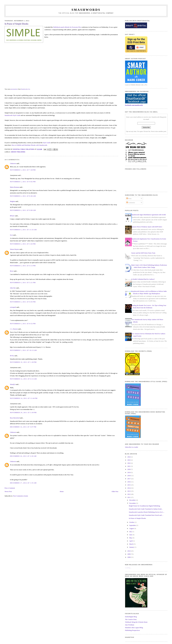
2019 (129, 472)
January (132, 547)
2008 (129, 557)
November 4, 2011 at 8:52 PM (23, 324)
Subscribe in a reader (132, 447)
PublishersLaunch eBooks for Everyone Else (67, 27)
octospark (13, 307)
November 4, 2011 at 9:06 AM (23, 210)
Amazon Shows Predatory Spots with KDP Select (147, 227)
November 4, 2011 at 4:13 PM (23, 266)
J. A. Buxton (14, 329)
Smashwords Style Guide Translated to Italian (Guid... (146, 509)
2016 (129, 482)
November (133, 503)
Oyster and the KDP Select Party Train (143, 253)
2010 (129, 551)
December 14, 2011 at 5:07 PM (23, 427)
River (12, 271)
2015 (129, 485)
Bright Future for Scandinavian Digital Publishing (144, 506)
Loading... (128, 568)
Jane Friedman (130, 625)
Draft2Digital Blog (131, 617)
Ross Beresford (15, 418)
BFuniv (12, 216)
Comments (131, 203)
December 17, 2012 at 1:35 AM (23, 483)
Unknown (13, 163)
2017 (129, 479)
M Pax (12, 356)
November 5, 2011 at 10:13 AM (23, 350)
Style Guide (47, 143)
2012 (129, 494)
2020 (129, 469)
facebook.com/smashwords (134, 105)
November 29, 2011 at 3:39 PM (23, 412)
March (131, 544)
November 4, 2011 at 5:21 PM (23, 283)
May (131, 538)
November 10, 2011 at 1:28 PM (23, 362)
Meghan (12, 201)
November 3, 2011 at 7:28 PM (23, 170)
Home (62, 491)
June (131, 535)
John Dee (13, 288)
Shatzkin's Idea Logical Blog (134, 628)
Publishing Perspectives (132, 630)
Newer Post (8, 491)
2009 (129, 554)
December (133, 500)
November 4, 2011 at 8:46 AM (23, 196)
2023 (129, 460)
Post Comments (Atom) (21, 496)
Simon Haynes (14, 249)
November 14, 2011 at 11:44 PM (24, 398)
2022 (129, 463)
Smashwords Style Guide (12, 115)
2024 (129, 457)
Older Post (115, 491)
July (131, 532)
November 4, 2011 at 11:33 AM (23, 230)
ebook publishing (18, 152)
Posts (129, 198)
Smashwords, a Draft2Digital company (96, 13)
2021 (129, 466)
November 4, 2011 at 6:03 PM (23, 302)
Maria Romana (15, 187)
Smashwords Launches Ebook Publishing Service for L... (147, 512)
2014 (129, 488)
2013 (129, 491)
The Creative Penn (131, 619)
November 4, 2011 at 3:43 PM (23, 244)
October (132, 522)
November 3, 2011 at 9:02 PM (23, 182)
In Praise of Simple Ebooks (137, 518)
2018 (129, 476)
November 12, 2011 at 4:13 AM (23, 379)
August (132, 528)
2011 (129, 497)
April (131, 541)
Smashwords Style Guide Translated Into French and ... (146, 515)
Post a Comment (10, 488)
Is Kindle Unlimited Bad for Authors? (143, 279)
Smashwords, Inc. (26, 89)
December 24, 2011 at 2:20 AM (23, 456)
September (133, 525)
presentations (14, 89)
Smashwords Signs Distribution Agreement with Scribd (149, 215)
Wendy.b (13, 384)
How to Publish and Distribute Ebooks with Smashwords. (30, 145)
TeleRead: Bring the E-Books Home (136, 622)
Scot (11, 235)
